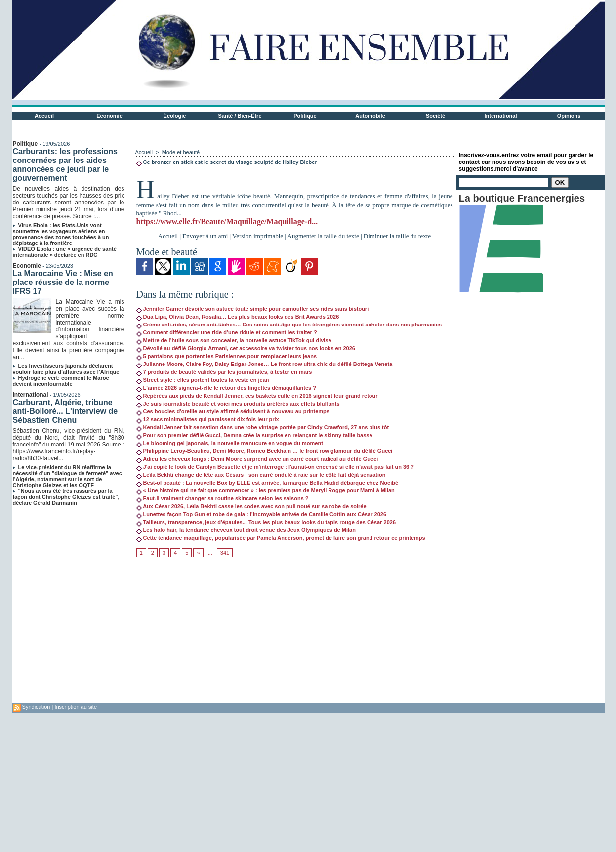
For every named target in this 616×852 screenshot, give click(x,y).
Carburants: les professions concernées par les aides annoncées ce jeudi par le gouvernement (65, 165)
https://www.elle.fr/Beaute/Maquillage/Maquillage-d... (227, 222)
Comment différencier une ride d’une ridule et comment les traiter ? (227, 332)
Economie (109, 116)
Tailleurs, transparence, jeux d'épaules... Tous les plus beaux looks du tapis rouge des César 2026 (266, 522)
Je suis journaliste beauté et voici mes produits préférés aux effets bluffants (238, 404)
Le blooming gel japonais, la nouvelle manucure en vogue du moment (230, 443)
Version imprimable (258, 236)
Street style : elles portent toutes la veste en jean (203, 380)
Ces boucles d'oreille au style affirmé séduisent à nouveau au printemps (233, 411)
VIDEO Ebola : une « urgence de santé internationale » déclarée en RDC (65, 252)
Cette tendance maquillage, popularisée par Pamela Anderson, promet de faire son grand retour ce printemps (281, 538)
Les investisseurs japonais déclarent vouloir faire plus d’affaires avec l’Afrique (66, 369)
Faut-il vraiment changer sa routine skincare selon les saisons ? (223, 498)
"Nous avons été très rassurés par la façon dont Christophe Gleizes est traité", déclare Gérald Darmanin (66, 497)
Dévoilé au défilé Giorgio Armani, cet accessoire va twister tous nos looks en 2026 (246, 348)
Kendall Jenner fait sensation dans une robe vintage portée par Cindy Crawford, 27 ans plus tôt (263, 427)
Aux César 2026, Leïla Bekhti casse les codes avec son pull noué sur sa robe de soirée (251, 506)
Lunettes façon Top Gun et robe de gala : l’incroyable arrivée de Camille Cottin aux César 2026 (262, 514)
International (500, 116)
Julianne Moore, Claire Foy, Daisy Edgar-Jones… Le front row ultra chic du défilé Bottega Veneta (265, 364)
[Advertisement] (295, 634)
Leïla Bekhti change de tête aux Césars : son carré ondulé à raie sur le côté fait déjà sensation (261, 475)
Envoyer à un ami (205, 236)
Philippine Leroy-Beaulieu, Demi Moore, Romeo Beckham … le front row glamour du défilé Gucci (265, 451)
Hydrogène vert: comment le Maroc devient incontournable (61, 381)
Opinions (569, 116)
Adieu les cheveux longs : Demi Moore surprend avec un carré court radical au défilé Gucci (257, 459)
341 (225, 553)
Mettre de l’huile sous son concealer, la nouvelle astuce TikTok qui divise (234, 340)
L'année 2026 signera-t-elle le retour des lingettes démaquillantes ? (226, 388)
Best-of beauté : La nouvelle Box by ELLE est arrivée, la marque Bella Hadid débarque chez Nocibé (267, 483)
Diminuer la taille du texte (397, 236)
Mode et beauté (181, 152)
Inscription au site (76, 707)
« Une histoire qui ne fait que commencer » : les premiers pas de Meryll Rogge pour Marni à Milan (266, 490)
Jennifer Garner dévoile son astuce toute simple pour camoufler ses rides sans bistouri (253, 309)
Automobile (370, 116)
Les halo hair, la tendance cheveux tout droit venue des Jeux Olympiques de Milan (246, 530)
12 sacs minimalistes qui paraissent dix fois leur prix (208, 419)
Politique (305, 116)
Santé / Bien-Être (240, 116)
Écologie (175, 116)
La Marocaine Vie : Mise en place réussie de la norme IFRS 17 (63, 282)
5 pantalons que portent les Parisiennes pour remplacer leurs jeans (227, 356)
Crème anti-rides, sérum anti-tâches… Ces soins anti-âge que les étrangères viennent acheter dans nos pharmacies (289, 325)
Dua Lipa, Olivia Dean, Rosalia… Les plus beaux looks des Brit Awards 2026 (238, 317)
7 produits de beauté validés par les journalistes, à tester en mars (224, 372)
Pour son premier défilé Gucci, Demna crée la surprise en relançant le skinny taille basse (254, 435)
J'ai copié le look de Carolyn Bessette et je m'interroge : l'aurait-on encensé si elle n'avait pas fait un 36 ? (275, 467)
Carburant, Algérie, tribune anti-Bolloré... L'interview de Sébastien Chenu (65, 411)
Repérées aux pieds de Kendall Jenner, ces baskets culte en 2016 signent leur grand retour (257, 396)
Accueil (44, 116)
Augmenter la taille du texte (323, 236)
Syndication (36, 707)
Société (435, 116)
